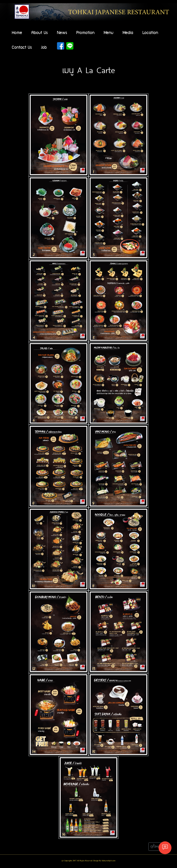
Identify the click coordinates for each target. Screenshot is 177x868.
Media (128, 33)
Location (150, 33)
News (62, 33)
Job (44, 47)
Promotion (85, 33)
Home (17, 33)
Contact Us (22, 47)
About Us (40, 33)
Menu (109, 33)
